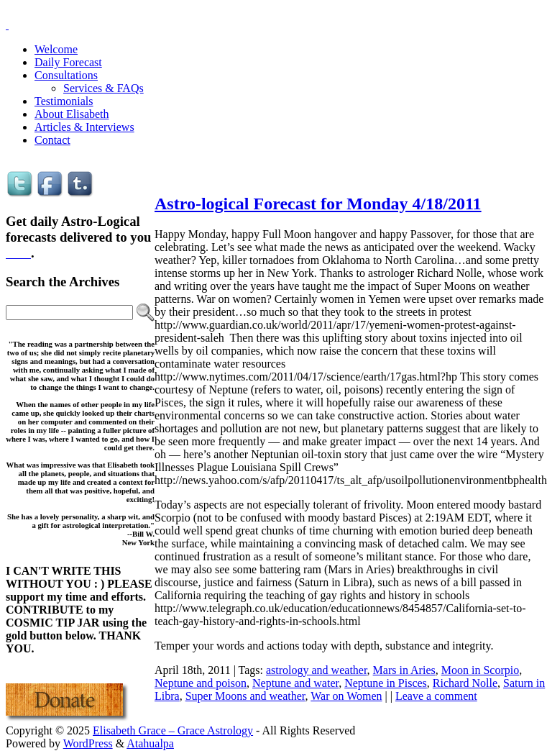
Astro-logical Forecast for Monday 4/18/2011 (318, 204)
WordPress (88, 743)
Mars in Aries (404, 670)
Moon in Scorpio (480, 670)
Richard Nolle (465, 683)
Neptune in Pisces (386, 683)
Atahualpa (150, 743)
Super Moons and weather (245, 696)
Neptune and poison (201, 683)
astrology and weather (317, 670)
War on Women (346, 696)
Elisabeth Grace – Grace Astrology (173, 730)
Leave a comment (436, 696)
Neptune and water (295, 683)
